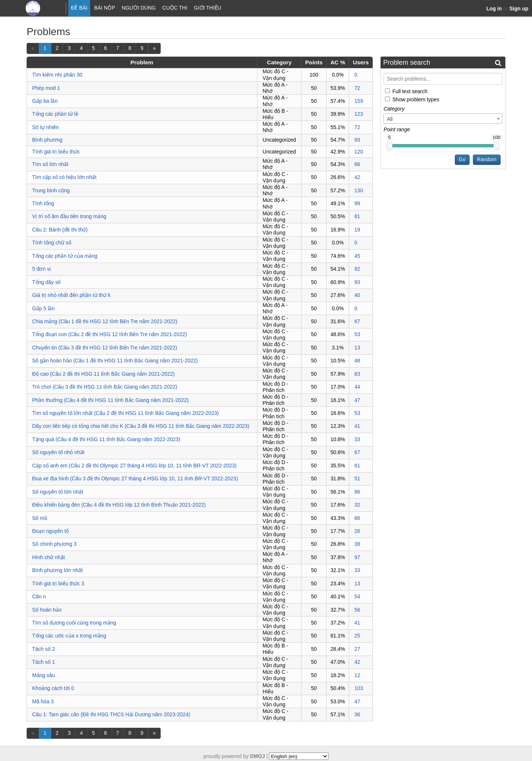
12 (357, 675)
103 (359, 688)
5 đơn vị (42, 269)
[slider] (389, 146)
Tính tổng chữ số (52, 243)
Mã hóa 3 (43, 701)
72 (357, 88)
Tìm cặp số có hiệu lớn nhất (64, 177)
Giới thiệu (208, 8)
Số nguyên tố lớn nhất (58, 492)
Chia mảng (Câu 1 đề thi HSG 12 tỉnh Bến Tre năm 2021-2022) (105, 321)
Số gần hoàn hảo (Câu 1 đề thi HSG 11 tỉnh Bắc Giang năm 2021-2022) (115, 361)
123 (359, 114)
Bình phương (47, 140)
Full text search (410, 91)
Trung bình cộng (51, 190)
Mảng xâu (44, 675)
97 (357, 557)
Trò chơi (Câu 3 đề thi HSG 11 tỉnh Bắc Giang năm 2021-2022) (105, 387)
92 (357, 269)
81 (357, 216)
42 (357, 177)
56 (357, 610)
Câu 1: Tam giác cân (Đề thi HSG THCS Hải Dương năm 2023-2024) (111, 714)
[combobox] (443, 119)
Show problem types (416, 99)
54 (357, 596)
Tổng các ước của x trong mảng (69, 636)
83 (357, 374)
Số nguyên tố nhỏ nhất (58, 452)
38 (357, 544)
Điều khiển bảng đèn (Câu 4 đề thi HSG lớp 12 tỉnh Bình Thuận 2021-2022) (119, 505)
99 (357, 203)
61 (357, 466)
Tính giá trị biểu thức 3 (58, 584)
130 (359, 190)
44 (357, 387)
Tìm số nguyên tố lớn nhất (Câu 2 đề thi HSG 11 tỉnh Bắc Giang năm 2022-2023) (125, 413)
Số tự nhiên (45, 127)
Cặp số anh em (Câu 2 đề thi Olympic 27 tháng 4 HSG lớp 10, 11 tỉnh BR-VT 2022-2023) (134, 466)
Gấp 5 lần (43, 308)
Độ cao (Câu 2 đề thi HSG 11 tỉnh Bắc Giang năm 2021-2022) (103, 374)
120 (359, 152)
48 (357, 361)
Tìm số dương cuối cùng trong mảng (74, 623)
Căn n (39, 596)
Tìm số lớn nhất (50, 164)
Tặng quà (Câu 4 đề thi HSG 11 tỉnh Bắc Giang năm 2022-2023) (106, 439)
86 (357, 492)
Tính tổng (43, 203)
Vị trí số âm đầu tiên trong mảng (69, 216)
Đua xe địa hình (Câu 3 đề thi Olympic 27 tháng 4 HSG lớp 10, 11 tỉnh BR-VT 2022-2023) (135, 478)
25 (357, 636)
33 (357, 439)
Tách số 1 (44, 662)
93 (357, 140)
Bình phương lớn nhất (57, 570)
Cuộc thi (175, 8)
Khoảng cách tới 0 (53, 688)
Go (462, 159)
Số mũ (40, 518)
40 (357, 295)
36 (357, 714)
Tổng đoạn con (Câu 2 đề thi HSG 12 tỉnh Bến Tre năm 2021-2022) (110, 334)
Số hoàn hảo (47, 610)
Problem (142, 62)
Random (487, 159)
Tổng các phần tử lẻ (55, 114)
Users (361, 62)
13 (357, 348)
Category (279, 62)
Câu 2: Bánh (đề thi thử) (60, 230)
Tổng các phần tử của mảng (65, 256)
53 (357, 334)
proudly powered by (234, 756)
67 (357, 321)
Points (314, 62)
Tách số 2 (44, 649)
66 (357, 164)
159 (359, 101)
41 (357, 426)
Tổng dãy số (46, 282)
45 (357, 256)
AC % (338, 62)
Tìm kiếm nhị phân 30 (57, 75)
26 (357, 531)
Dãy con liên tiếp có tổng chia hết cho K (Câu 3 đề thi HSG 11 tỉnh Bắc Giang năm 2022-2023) (141, 426)
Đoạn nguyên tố (50, 531)
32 (357, 505)
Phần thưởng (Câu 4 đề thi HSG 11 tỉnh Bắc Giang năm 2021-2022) (110, 400)
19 (357, 230)
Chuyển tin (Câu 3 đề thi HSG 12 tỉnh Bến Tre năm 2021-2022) (105, 348)
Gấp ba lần (45, 101)
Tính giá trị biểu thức (56, 152)
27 (357, 649)
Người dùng (139, 8)
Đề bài (79, 8)
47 (357, 400)
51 (357, 478)
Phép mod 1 (46, 88)
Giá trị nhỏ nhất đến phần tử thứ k (71, 295)
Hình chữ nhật (49, 557)
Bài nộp (105, 8)
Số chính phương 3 (54, 544)
